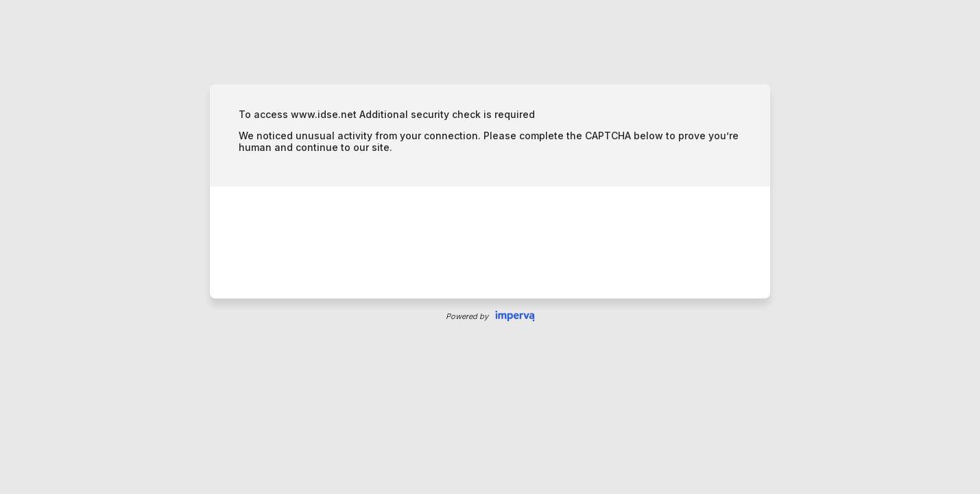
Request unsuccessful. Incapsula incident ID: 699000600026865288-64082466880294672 (490, 247)
